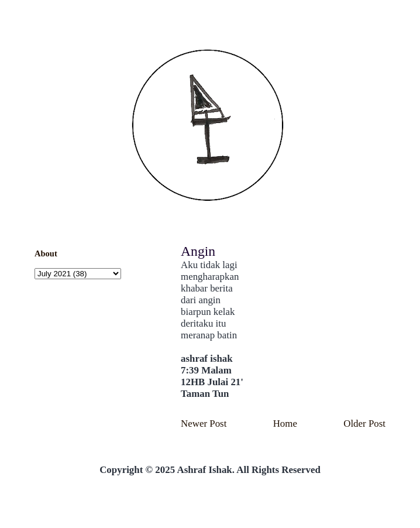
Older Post (364, 424)
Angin (198, 251)
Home (285, 424)
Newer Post (204, 424)
